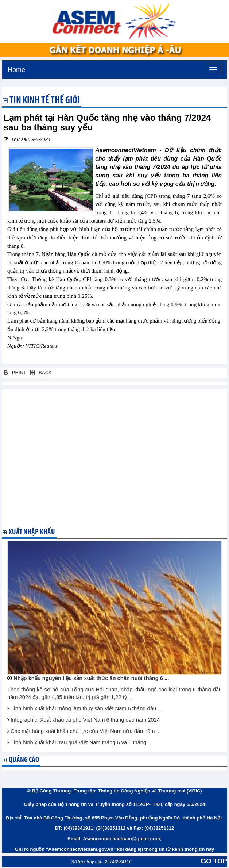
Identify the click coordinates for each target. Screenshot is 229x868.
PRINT (15, 372)
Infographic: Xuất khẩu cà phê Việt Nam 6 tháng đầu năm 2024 (85, 720)
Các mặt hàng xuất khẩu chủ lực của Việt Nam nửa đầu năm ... (86, 731)
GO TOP (214, 861)
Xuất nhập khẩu (32, 532)
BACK (39, 372)
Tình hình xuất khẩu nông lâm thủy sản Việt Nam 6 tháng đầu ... (86, 708)
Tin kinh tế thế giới (45, 101)
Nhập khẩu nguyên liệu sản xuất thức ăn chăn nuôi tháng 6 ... (91, 678)
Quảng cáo (24, 760)
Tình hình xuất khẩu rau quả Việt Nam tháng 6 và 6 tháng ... (81, 742)
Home (16, 69)
